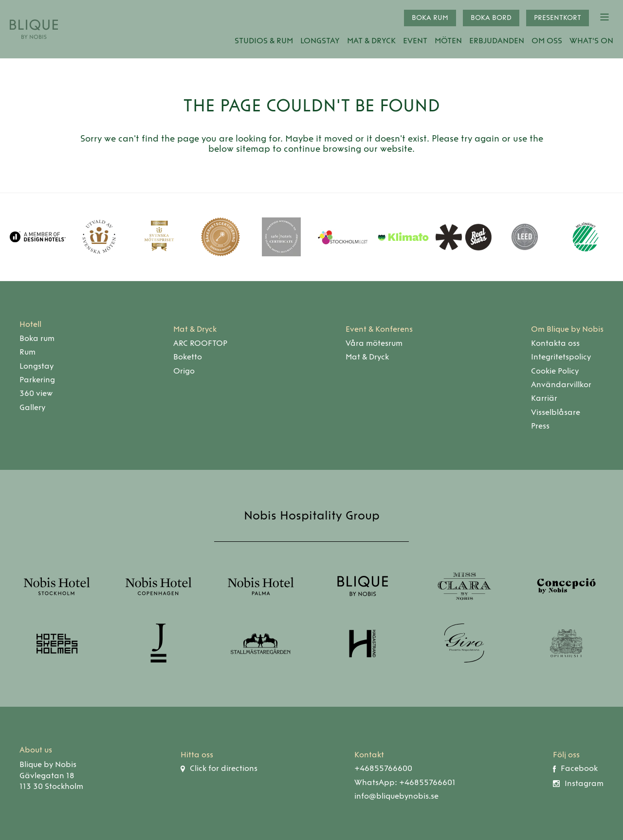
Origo (184, 371)
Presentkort (558, 18)
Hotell (30, 324)
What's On (591, 41)
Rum (27, 352)
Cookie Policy (555, 371)
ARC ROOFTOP (200, 343)
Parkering (37, 380)
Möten (448, 41)
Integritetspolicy (561, 357)
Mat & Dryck (371, 41)
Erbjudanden (497, 41)
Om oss (547, 41)
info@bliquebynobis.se (396, 796)
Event (415, 41)
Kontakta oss (555, 343)
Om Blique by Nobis (567, 329)
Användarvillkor (561, 384)
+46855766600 (383, 768)
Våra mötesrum (374, 343)
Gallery (32, 407)
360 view (36, 393)
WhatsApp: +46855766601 (405, 782)
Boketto (188, 357)
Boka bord (491, 18)
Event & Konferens (379, 329)
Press (540, 426)
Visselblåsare (556, 412)
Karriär (544, 398)
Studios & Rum (264, 41)
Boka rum (430, 18)
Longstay (320, 41)
